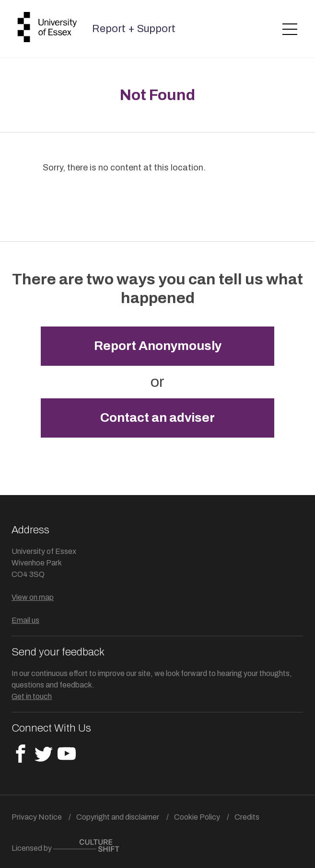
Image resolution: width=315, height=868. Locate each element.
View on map (33, 597)
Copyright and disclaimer (118, 817)
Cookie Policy (197, 817)
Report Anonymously (158, 346)
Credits (247, 817)
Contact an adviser (157, 418)
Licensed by (65, 846)
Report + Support (134, 29)
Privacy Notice (37, 817)
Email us (25, 620)
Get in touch (32, 696)
